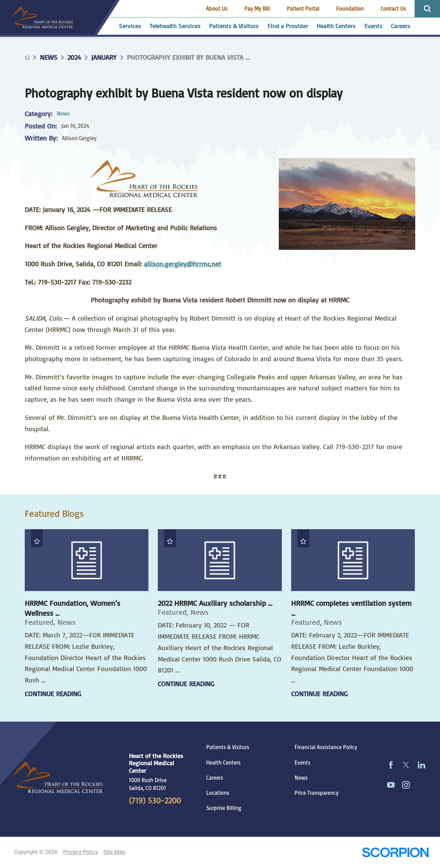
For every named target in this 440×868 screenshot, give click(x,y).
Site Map (114, 852)
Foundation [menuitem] (350, 9)
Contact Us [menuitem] (393, 9)
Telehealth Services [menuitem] (175, 26)
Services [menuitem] (130, 26)
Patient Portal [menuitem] (303, 9)
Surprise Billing (224, 808)
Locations (218, 793)
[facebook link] (391, 765)
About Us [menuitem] (217, 9)
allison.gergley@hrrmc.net (183, 264)
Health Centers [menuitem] (336, 26)
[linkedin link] (421, 765)
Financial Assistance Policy (326, 747)
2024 (74, 57)
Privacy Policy (81, 852)
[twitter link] (406, 765)
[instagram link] (406, 785)
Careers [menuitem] (400, 26)
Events (302, 763)
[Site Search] (427, 9)
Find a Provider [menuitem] (288, 26)
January (104, 57)
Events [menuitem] (373, 26)
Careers (215, 778)
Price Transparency (317, 793)
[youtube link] (391, 785)
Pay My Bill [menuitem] (257, 9)
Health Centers (223, 763)
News (49, 57)
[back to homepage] (27, 58)
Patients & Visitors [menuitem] (234, 26)
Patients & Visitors (228, 747)
